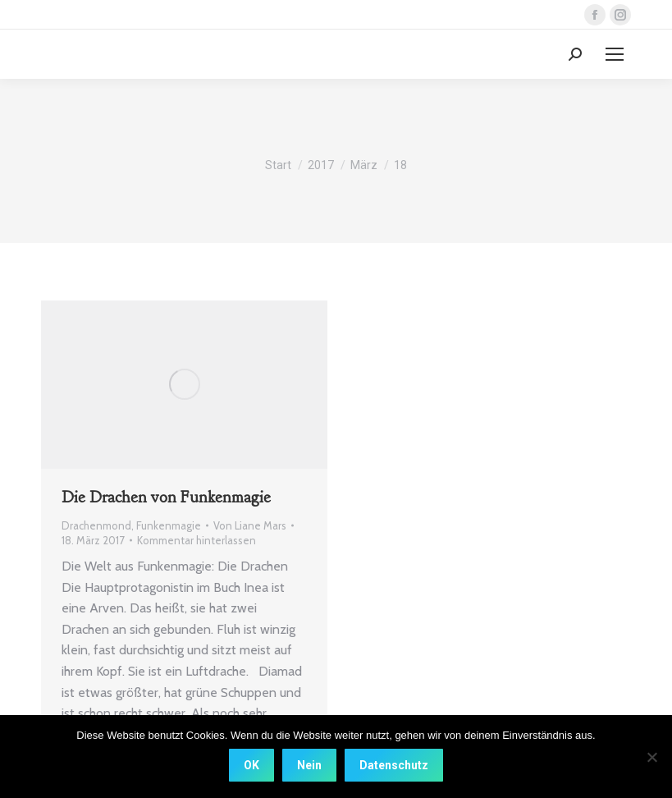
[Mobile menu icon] (615, 54)
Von (250, 525)
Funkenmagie (169, 525)
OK (251, 765)
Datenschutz (394, 765)
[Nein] (651, 757)
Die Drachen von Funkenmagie (166, 497)
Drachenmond (96, 525)
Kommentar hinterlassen (197, 540)
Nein (309, 765)
